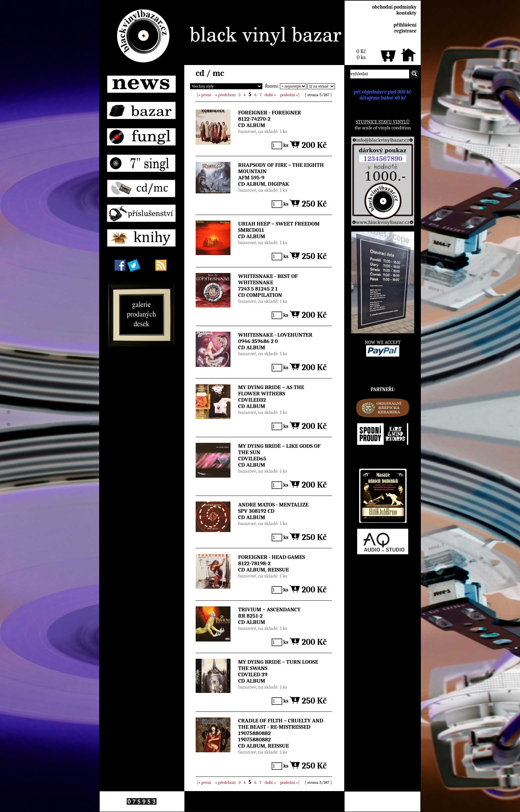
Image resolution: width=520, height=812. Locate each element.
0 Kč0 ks (361, 54)
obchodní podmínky (394, 7)
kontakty (406, 13)
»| (290, 95)
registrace (405, 31)
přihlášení (405, 25)
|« (204, 95)
